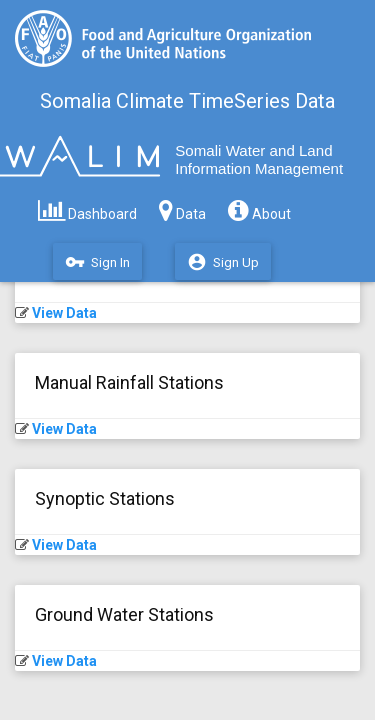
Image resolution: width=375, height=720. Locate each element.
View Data (64, 313)
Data (182, 209)
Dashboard (87, 209)
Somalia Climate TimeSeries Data (187, 101)
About (259, 209)
